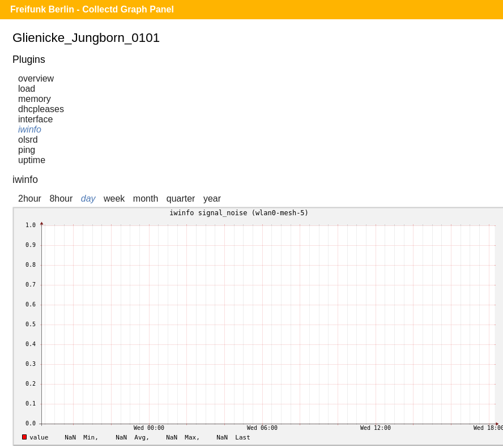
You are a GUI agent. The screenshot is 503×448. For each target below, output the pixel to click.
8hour (61, 199)
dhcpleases (41, 109)
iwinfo (30, 129)
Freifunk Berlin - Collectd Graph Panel (92, 9)
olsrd (28, 140)
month (146, 199)
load (27, 89)
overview (36, 78)
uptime (32, 160)
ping (27, 150)
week (114, 199)
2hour (30, 199)
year (212, 199)
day (88, 199)
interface (35, 119)
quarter (181, 199)
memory (35, 99)
